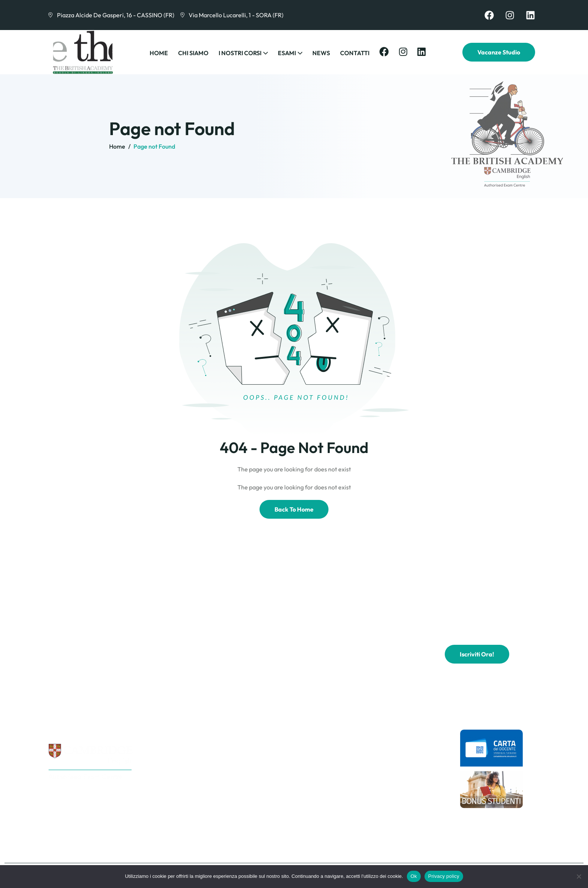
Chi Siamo (193, 53)
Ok (414, 876)
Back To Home (294, 509)
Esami (287, 53)
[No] (579, 876)
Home (159, 53)
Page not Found (154, 146)
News (321, 53)
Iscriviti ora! (477, 654)
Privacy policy (444, 876)
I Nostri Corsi (240, 53)
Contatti (355, 53)
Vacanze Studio (499, 52)
